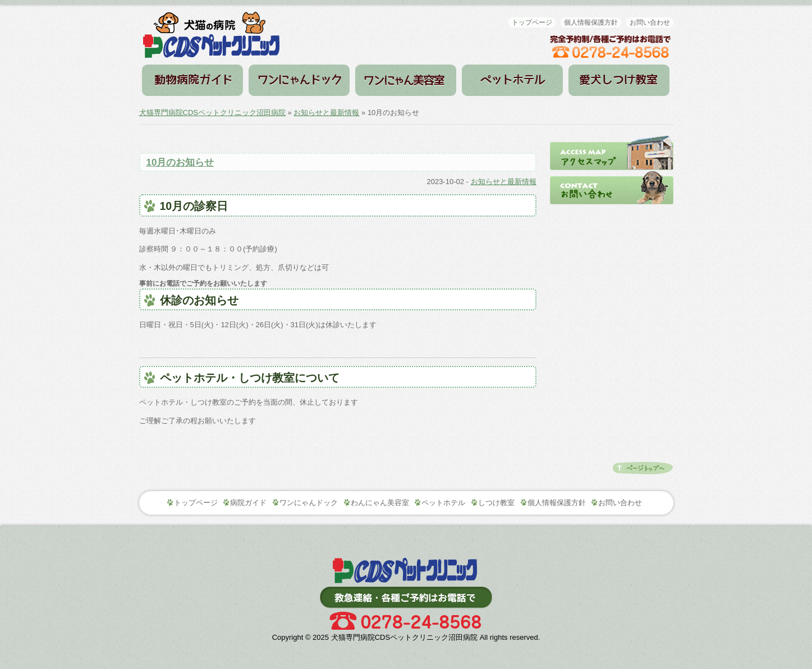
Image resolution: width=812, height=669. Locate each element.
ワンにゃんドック (299, 80)
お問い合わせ (650, 22)
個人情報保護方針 (591, 22)
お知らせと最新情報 (326, 113)
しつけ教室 (619, 80)
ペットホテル (512, 80)
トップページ (532, 22)
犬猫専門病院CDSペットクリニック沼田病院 (212, 113)
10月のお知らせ (180, 162)
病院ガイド (192, 80)
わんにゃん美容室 (380, 503)
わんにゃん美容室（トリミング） (406, 80)
